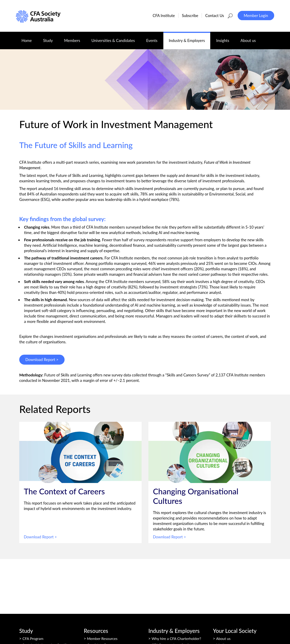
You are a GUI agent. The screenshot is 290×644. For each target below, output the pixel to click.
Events (155, 38)
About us (251, 38)
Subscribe (190, 16)
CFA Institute (164, 16)
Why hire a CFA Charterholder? (176, 638)
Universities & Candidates (116, 38)
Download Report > (42, 360)
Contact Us (215, 16)
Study (51, 38)
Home (27, 40)
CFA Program (33, 638)
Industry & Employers (190, 38)
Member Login (256, 16)
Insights (225, 38)
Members (75, 38)
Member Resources (102, 638)
